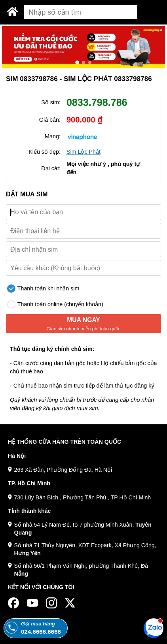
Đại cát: (51, 168)
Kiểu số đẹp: (45, 152)
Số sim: (51, 102)
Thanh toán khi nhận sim (43, 289)
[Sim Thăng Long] (12, 11)
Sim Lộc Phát (83, 152)
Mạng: (53, 136)
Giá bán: (50, 120)
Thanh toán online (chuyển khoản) (55, 304)
